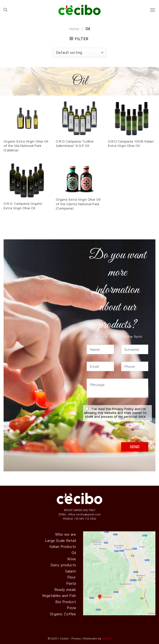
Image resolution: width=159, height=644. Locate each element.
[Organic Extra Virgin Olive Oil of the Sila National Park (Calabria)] (27, 118)
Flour (72, 577)
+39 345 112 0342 (85, 519)
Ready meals (65, 589)
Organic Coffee (63, 614)
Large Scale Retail (60, 540)
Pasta (71, 583)
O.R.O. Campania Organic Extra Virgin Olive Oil (23, 206)
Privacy (76, 638)
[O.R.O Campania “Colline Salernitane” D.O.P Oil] (79, 118)
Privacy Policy (123, 409)
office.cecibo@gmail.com (84, 514)
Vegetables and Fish (59, 595)
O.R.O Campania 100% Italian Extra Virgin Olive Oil (131, 143)
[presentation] (119, 433)
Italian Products (63, 546)
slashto (107, 638)
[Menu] (153, 10)
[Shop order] (79, 53)
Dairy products (63, 565)
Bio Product (66, 602)
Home (74, 29)
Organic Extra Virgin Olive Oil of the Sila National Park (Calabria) (26, 146)
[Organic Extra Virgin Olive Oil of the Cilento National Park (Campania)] (79, 178)
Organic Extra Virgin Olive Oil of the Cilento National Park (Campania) (78, 204)
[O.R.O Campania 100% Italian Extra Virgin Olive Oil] (132, 118)
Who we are (65, 534)
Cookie (64, 638)
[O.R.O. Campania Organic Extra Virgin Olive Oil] (27, 180)
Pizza (71, 608)
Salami (71, 571)
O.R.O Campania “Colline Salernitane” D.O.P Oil (75, 143)
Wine (71, 559)
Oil (74, 553)
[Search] (5, 10)
